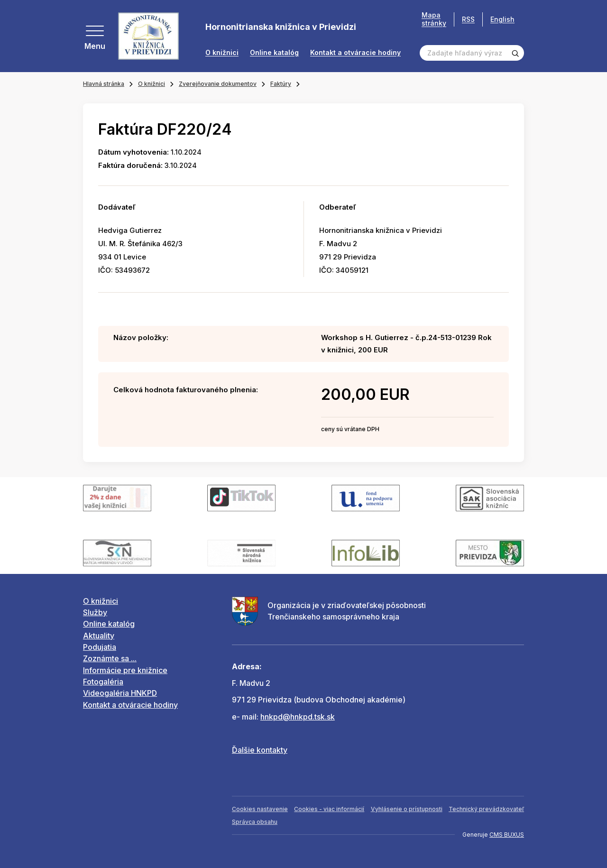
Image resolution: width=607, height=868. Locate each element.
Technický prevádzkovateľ (486, 809)
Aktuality (99, 636)
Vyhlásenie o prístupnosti (407, 809)
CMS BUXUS (507, 835)
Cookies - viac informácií (329, 809)
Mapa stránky (434, 19)
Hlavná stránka (104, 84)
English (502, 19)
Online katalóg (274, 53)
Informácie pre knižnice (125, 670)
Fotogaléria (103, 682)
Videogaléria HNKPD (120, 693)
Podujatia (100, 647)
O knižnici (222, 53)
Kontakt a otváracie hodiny (355, 53)
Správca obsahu (255, 822)
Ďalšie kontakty (260, 750)
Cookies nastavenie (260, 809)
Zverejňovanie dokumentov (218, 84)
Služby (95, 612)
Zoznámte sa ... (110, 658)
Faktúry (281, 84)
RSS (468, 19)
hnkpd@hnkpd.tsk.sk (298, 717)
